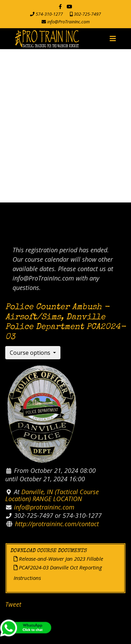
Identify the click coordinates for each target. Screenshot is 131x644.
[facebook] (60, 6)
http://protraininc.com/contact (57, 524)
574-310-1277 (49, 14)
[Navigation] (113, 39)
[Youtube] (70, 6)
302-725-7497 (87, 14)
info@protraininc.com (44, 507)
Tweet (13, 604)
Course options (31, 353)
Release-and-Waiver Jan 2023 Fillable (58, 559)
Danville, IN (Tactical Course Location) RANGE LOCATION (52, 495)
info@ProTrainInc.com (68, 22)
